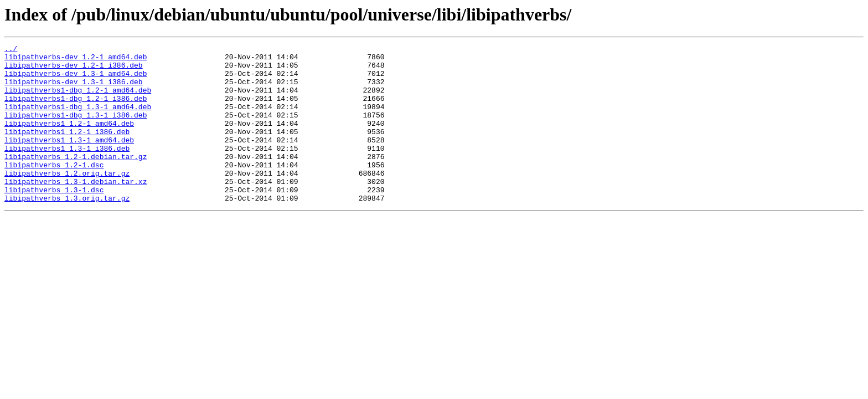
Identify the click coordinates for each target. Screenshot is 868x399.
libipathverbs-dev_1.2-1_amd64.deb (76, 60)
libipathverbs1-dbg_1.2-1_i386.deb (76, 110)
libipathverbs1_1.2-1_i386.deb (67, 150)
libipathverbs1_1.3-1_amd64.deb (69, 160)
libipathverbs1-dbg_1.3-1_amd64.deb (78, 120)
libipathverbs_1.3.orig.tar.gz (67, 229)
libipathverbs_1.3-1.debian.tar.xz (76, 209)
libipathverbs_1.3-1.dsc (54, 219)
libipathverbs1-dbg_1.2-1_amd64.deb (78, 100)
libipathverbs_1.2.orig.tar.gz (67, 199)
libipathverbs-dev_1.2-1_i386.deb (74, 70)
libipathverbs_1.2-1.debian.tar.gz (76, 180)
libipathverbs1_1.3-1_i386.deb (67, 170)
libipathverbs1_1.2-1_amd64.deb (69, 140)
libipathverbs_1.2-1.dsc (54, 190)
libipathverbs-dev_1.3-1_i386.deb (74, 90)
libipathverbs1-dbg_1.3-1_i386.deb (76, 130)
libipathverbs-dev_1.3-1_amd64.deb (76, 80)
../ (11, 50)
